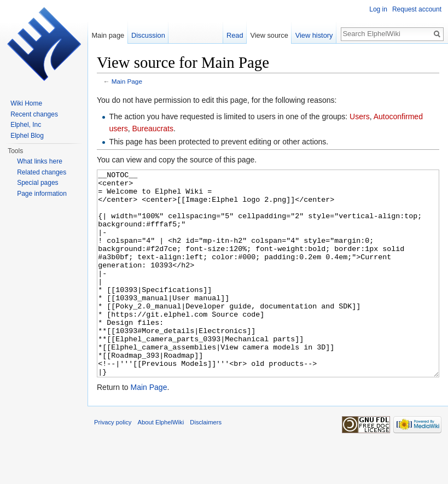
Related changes (42, 172)
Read (235, 35)
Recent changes (34, 114)
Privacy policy (113, 463)
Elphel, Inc (26, 125)
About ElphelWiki (161, 463)
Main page (108, 35)
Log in (378, 9)
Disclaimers (206, 463)
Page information (42, 194)
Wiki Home (26, 103)
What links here (40, 161)
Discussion (148, 35)
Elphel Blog (27, 136)
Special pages (37, 183)
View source (269, 35)
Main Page (127, 81)
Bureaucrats (152, 129)
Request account (417, 9)
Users (360, 116)
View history (314, 35)
